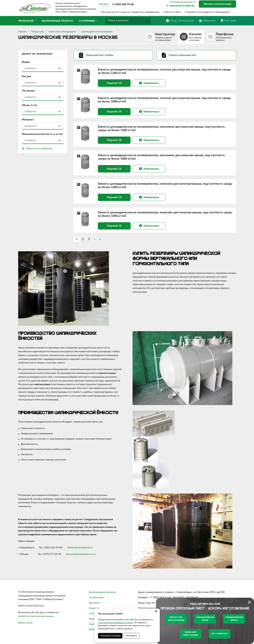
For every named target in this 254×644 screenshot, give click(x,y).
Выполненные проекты (103, 595)
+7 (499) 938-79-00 (123, 5)
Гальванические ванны (234, 619)
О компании (96, 600)
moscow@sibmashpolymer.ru (81, 557)
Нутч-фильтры (220, 634)
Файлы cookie (25, 625)
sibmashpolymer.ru (182, 6)
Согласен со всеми (110, 636)
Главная (22, 32)
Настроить (131, 636)
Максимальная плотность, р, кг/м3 (42, 134)
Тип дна (26, 76)
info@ (70, 550)
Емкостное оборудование (62, 32)
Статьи (93, 616)
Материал (28, 120)
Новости (94, 611)
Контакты (95, 605)
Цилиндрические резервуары (97, 32)
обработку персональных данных (36, 619)
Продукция (37, 32)
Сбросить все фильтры (39, 149)
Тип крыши (28, 91)
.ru (91, 550)
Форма (26, 62)
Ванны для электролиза (191, 634)
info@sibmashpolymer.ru (182, 2)
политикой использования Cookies (116, 623)
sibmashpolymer (82, 550)
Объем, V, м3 (29, 105)
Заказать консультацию (217, 4)
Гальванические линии (205, 619)
